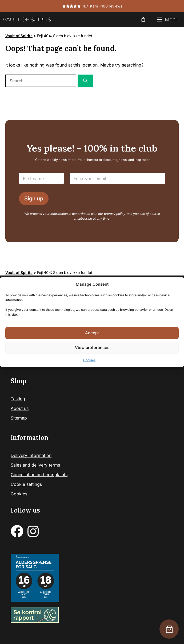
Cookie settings (26, 484)
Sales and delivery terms (35, 465)
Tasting (18, 399)
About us (20, 408)
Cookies (89, 360)
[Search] (85, 81)
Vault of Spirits (19, 36)
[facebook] (17, 531)
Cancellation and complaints (39, 475)
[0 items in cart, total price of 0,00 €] (143, 20)
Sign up (34, 199)
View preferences (92, 348)
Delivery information (31, 455)
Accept (92, 333)
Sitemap (19, 418)
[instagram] (33, 531)
